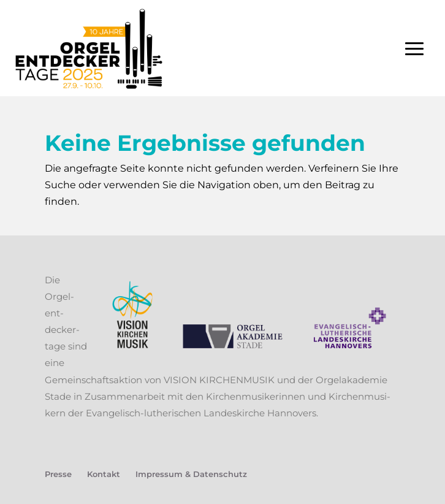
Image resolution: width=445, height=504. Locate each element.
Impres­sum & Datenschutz (191, 474)
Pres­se (58, 474)
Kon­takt (104, 474)
